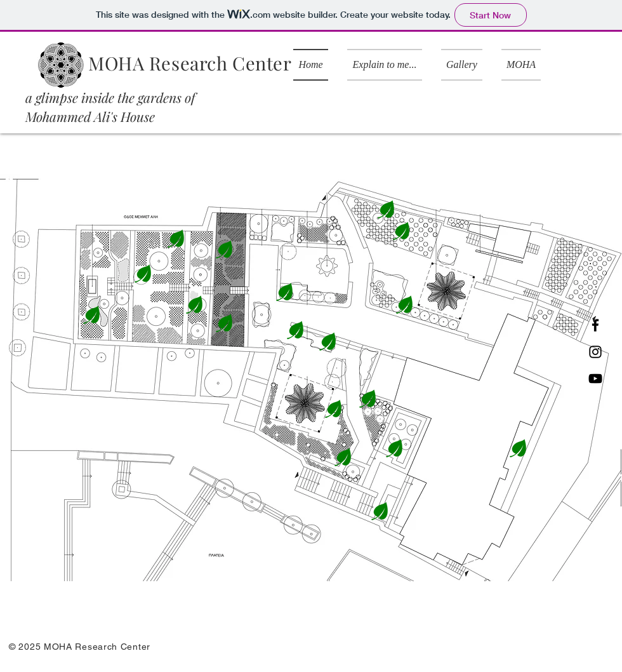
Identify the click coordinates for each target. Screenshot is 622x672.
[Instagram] (595, 352)
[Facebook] (595, 325)
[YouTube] (595, 379)
